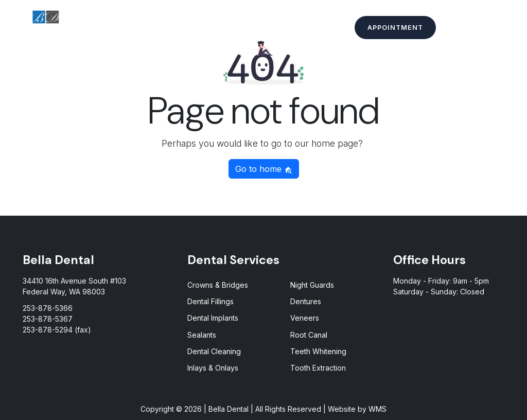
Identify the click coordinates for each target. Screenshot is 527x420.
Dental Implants (213, 318)
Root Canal (309, 335)
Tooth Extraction (318, 368)
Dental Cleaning (214, 351)
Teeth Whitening (318, 351)
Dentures (306, 301)
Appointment (395, 28)
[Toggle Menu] (506, 28)
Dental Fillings (210, 301)
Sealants (202, 335)
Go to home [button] (264, 169)
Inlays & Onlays (213, 368)
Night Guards (312, 285)
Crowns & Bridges (218, 285)
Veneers (305, 318)
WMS (377, 409)
